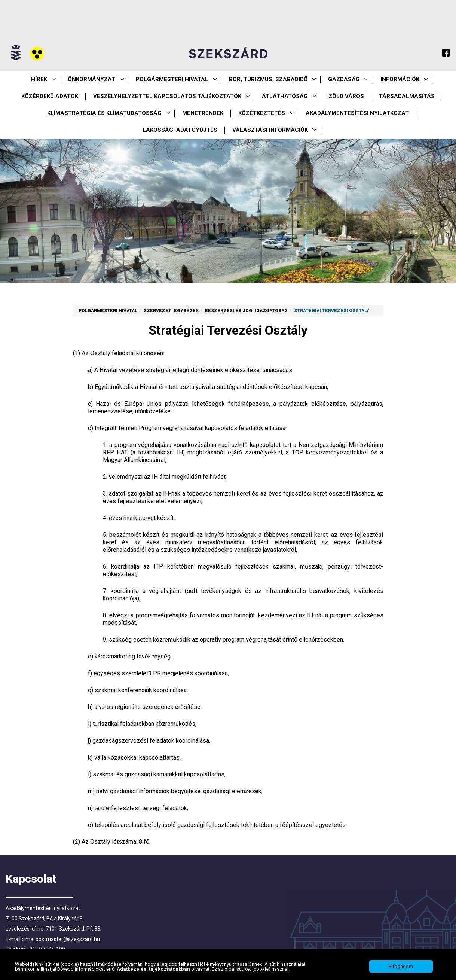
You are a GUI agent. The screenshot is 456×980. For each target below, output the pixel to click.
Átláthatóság (285, 96)
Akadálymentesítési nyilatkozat (357, 113)
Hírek (39, 79)
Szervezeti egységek (171, 311)
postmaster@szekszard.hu (68, 939)
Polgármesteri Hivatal (172, 79)
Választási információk (270, 130)
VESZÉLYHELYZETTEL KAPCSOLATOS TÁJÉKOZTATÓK (167, 96)
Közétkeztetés (262, 113)
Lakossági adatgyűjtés (180, 130)
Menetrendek (203, 113)
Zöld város (346, 96)
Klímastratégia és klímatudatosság (104, 113)
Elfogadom (401, 968)
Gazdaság (344, 79)
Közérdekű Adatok (50, 96)
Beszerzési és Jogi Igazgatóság (246, 311)
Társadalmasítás (407, 96)
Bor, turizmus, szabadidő (268, 79)
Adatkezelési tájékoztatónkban (154, 971)
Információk (400, 79)
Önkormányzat (91, 79)
